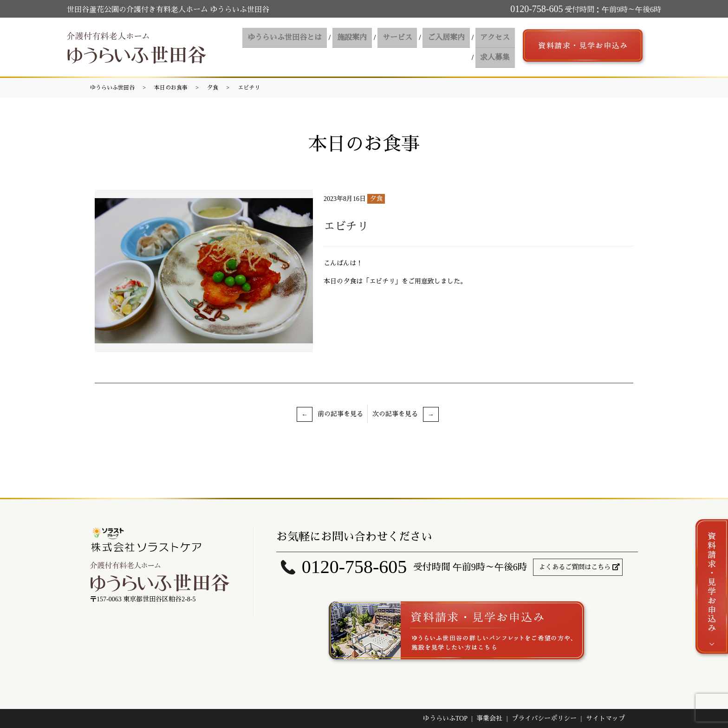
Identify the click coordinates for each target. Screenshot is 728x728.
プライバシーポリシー (544, 718)
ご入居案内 (407, 47)
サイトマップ (605, 718)
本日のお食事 (171, 88)
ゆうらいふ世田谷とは (253, 47)
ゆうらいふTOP (445, 718)
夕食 (213, 88)
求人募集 (496, 47)
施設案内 (318, 47)
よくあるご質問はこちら (575, 567)
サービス (361, 47)
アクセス (454, 47)
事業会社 (489, 718)
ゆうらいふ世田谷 (112, 88)
